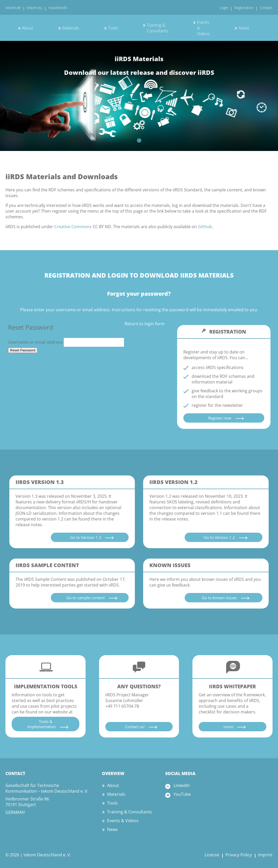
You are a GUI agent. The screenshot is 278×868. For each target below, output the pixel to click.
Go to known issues (219, 598)
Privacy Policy (239, 855)
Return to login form (145, 324)
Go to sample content (86, 598)
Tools (113, 28)
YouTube (182, 794)
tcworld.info (58, 8)
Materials (71, 28)
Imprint (265, 855)
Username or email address (66, 342)
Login (224, 8)
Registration (244, 8)
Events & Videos (123, 821)
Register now (220, 418)
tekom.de (13, 8)
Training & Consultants (157, 28)
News (244, 28)
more (228, 727)
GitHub (205, 227)
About (28, 28)
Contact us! (135, 727)
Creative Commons (73, 227)
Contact (266, 8)
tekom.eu (35, 8)
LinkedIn (182, 785)
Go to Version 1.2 (219, 537)
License (212, 855)
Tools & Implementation (41, 724)
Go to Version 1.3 (86, 537)
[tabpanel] (139, 96)
